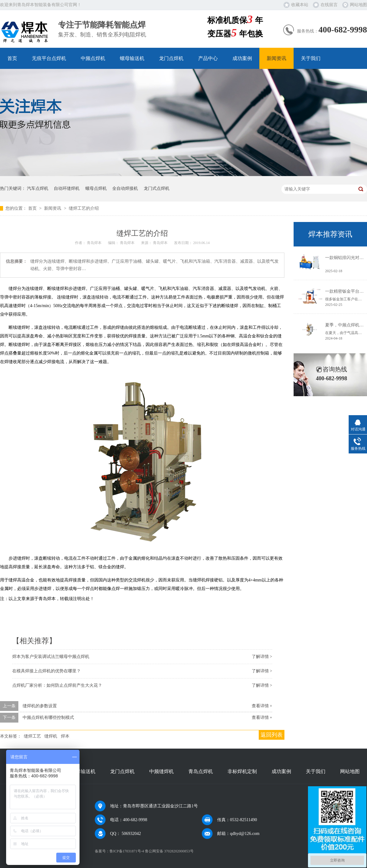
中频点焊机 (93, 58)
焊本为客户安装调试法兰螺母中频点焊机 (51, 657)
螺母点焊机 (96, 188)
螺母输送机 (132, 58)
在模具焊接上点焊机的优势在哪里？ (46, 671)
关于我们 (311, 58)
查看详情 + (262, 706)
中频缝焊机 (161, 771)
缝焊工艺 (32, 736)
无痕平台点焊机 (49, 58)
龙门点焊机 (171, 58)
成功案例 (242, 58)
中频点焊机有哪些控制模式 (48, 718)
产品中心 (208, 58)
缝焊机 (51, 736)
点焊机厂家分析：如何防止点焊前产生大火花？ (57, 685)
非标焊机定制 (242, 771)
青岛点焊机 (201, 771)
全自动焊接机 (125, 188)
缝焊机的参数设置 (40, 706)
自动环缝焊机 (67, 188)
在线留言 (329, 5)
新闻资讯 (276, 58)
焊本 (65, 736)
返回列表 (272, 735)
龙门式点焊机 (157, 188)
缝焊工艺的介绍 (84, 208)
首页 (12, 58)
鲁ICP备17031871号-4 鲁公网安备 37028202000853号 (152, 851)
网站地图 (358, 5)
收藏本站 (300, 5)
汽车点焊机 (38, 188)
